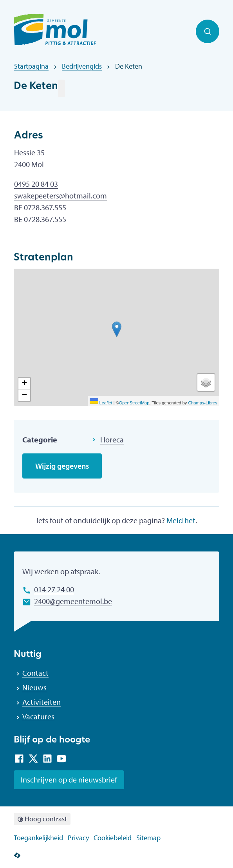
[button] (117, 329)
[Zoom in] (24, 384)
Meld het (181, 520)
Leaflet (101, 403)
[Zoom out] (24, 395)
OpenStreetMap (134, 403)
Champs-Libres (203, 403)
